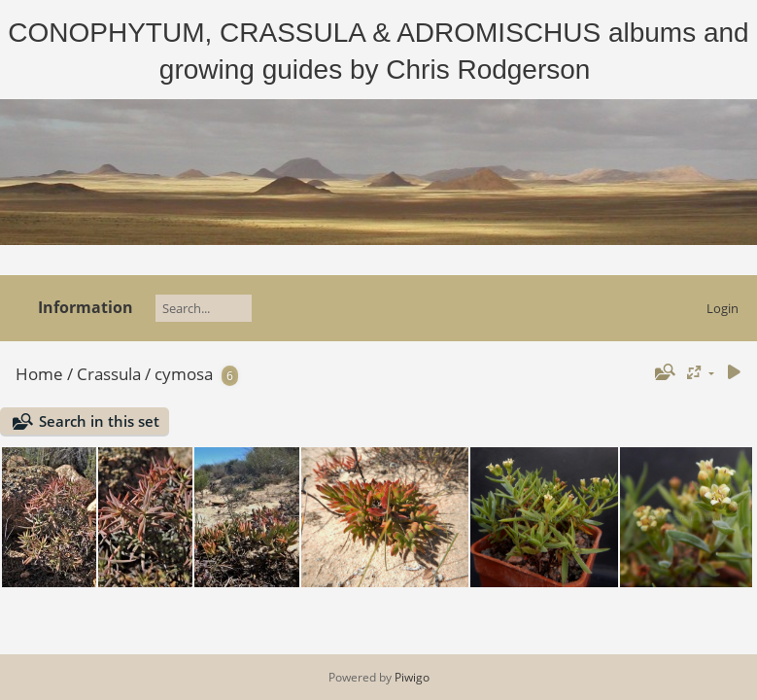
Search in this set (99, 421)
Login (723, 308)
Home (39, 374)
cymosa (184, 374)
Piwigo (412, 677)
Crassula (109, 374)
